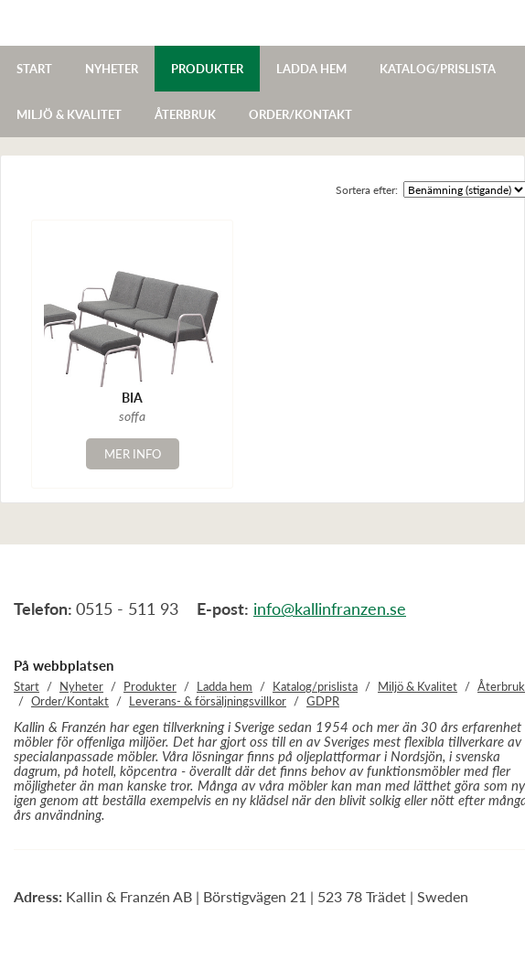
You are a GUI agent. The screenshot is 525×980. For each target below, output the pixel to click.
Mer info (133, 454)
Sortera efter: (367, 189)
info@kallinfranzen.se (330, 608)
